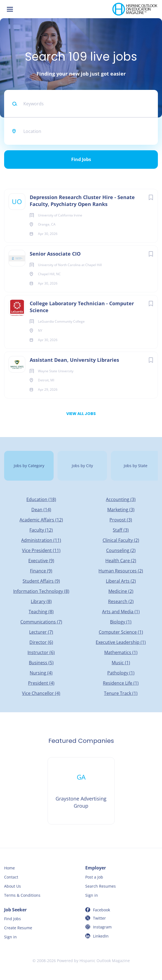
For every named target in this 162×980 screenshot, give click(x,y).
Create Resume (18, 928)
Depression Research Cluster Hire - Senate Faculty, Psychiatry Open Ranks (82, 201)
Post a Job (94, 877)
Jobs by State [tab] (136, 466)
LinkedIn (101, 936)
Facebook (101, 910)
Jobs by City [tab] (82, 466)
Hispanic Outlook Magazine (105, 961)
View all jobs (81, 414)
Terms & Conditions (22, 895)
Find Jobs (81, 159)
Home (9, 868)
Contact (11, 877)
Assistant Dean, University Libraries (74, 360)
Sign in (92, 895)
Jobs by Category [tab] (29, 466)
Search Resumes (101, 886)
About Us (13, 886)
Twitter (99, 918)
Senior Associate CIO (55, 254)
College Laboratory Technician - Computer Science (82, 307)
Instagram (102, 927)
